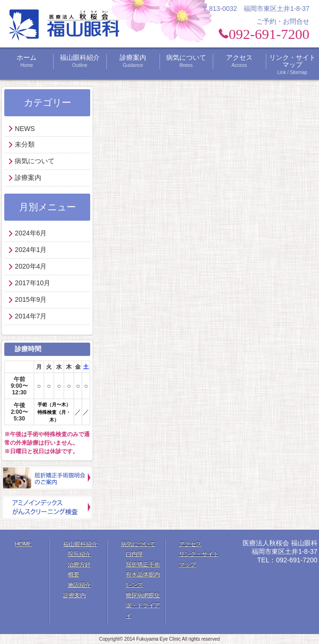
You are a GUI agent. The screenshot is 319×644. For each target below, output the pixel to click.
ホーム (27, 61)
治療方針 (79, 564)
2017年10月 (33, 283)
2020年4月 (31, 266)
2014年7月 (31, 316)
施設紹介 (79, 585)
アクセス (239, 61)
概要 (74, 574)
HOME (23, 544)
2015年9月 (31, 299)
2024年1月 (31, 250)
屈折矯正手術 (143, 564)
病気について (186, 61)
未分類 (25, 144)
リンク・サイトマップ (292, 65)
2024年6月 (31, 233)
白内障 (134, 554)
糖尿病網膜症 (143, 595)
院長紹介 (79, 554)
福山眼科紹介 (80, 61)
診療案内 (133, 61)
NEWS (25, 129)
